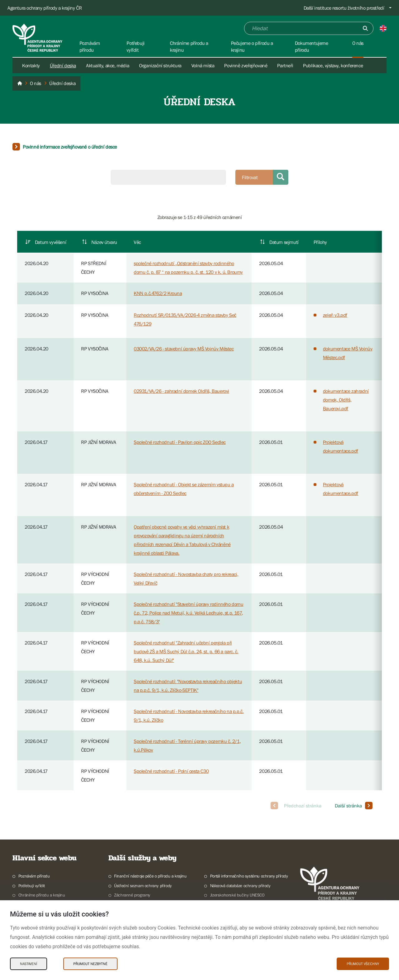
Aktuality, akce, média (108, 65)
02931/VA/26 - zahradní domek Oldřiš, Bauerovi (181, 391)
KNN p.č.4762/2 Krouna (158, 293)
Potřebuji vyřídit (32, 886)
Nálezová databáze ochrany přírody (240, 886)
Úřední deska (63, 65)
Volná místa (203, 65)
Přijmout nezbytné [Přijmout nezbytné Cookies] (90, 964)
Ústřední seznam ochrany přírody (143, 886)
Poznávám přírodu (34, 876)
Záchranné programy (132, 895)
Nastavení (29, 964)
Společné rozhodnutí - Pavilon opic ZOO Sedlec (180, 442)
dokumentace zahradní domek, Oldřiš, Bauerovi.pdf (346, 400)
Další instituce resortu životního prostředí (344, 8)
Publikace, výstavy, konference (333, 65)
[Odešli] (365, 28)
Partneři (285, 65)
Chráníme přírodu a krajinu (42, 895)
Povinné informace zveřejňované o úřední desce (70, 147)
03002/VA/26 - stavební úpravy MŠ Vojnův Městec (184, 349)
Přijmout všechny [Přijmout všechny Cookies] (363, 964)
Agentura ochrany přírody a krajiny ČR (45, 8)
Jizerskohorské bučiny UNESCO (237, 895)
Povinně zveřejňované (246, 65)
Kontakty (31, 65)
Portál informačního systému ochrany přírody (249, 876)
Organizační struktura (160, 65)
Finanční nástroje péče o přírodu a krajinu (150, 876)
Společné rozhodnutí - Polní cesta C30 (171, 771)
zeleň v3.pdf (335, 315)
